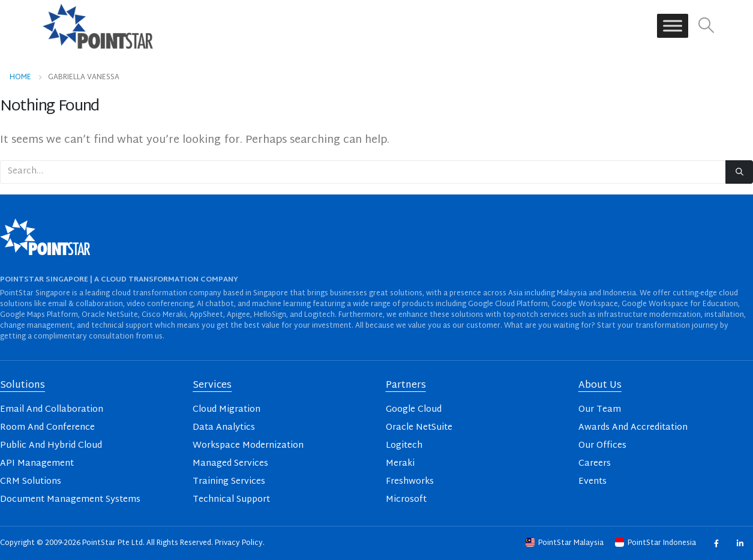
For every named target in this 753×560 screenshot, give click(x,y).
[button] (706, 26)
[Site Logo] (98, 26)
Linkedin (739, 543)
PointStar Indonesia (656, 543)
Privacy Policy (239, 543)
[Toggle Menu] (673, 26)
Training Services (229, 482)
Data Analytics (224, 428)
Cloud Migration (226, 410)
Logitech (404, 446)
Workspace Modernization (248, 446)
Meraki (400, 464)
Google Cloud (414, 410)
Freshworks (410, 482)
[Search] (739, 172)
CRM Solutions (31, 482)
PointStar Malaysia (565, 543)
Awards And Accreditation (633, 428)
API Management (37, 464)
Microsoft (406, 500)
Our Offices (602, 446)
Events (592, 482)
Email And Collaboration (52, 410)
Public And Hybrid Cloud (51, 446)
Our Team (600, 410)
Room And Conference (47, 428)
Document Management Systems (70, 500)
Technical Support (231, 500)
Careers (595, 464)
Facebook (716, 543)
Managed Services (230, 464)
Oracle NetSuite (419, 428)
